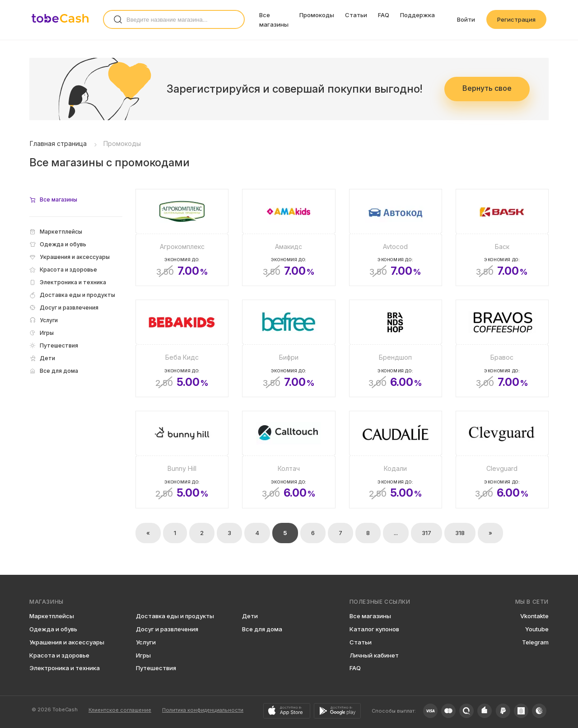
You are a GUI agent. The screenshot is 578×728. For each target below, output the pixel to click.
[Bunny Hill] (182, 460)
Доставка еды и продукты (175, 616)
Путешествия (156, 668)
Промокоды (317, 15)
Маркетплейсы (52, 616)
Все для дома (262, 629)
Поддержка (417, 15)
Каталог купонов (374, 629)
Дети (250, 616)
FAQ (384, 15)
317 (427, 533)
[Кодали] (396, 460)
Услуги (146, 642)
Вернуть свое (487, 88)
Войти (466, 19)
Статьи (356, 15)
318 (460, 533)
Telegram (535, 642)
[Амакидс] (289, 238)
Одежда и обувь (53, 629)
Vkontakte (534, 616)
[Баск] (502, 238)
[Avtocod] (396, 238)
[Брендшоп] (396, 348)
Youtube (537, 629)
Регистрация (516, 19)
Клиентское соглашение (120, 710)
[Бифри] (289, 348)
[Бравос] (502, 348)
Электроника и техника (65, 668)
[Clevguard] (502, 460)
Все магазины (370, 616)
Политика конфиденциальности (203, 710)
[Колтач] (289, 460)
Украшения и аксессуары (67, 642)
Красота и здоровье (59, 655)
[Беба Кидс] (182, 348)
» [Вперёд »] (490, 533)
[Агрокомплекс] (182, 238)
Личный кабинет (374, 655)
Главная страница (58, 143)
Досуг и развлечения (167, 629)
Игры (143, 655)
